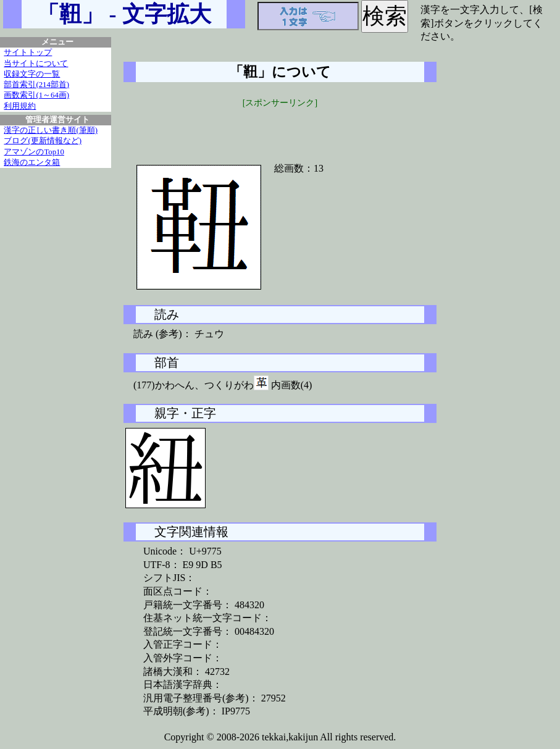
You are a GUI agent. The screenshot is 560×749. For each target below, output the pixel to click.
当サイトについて (36, 64)
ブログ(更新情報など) (43, 141)
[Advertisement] (280, 128)
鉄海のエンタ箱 (32, 162)
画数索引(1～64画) (36, 95)
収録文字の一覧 (32, 74)
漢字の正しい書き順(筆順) (51, 130)
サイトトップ (28, 52)
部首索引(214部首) (36, 85)
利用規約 (20, 106)
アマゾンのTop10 (34, 152)
